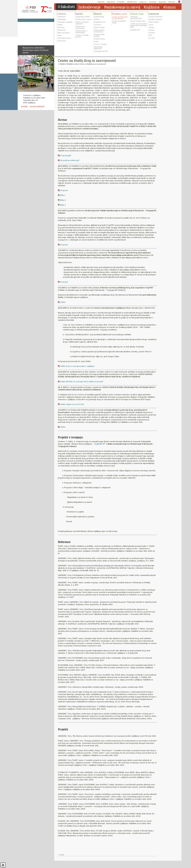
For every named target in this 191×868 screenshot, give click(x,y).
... (81, 71)
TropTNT (98, 444)
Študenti (101, 2)
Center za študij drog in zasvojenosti (93, 64)
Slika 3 (63, 205)
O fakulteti (62, 64)
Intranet (172, 2)
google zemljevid (37, 106)
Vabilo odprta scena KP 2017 (72, 404)
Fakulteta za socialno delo (37, 9)
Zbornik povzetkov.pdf (70, 160)
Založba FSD (132, 2)
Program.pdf (66, 156)
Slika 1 (63, 195)
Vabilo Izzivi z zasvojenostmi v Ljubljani (77, 366)
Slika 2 (63, 200)
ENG (179, 2)
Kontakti (121, 2)
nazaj (62, 855)
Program (64, 190)
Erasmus (153, 2)
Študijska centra (72, 64)
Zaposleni (111, 2)
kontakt (24, 106)
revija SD (143, 2)
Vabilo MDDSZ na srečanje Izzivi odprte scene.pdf (82, 382)
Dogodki (162, 2)
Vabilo (63, 302)
